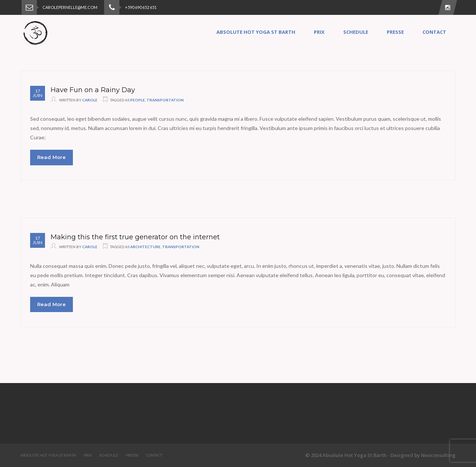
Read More (52, 157)
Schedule (356, 32)
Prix (319, 32)
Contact (434, 32)
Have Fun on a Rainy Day (93, 90)
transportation (165, 100)
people (138, 100)
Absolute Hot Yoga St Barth (256, 32)
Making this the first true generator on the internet (135, 237)
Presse (395, 32)
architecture (145, 247)
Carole (90, 100)
